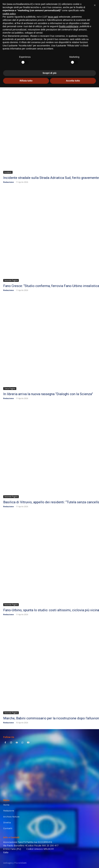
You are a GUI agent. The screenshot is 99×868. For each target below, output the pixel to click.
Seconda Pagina (11, 280)
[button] (95, 786)
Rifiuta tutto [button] (26, 861)
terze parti (53, 798)
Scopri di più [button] (50, 854)
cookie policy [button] (9, 794)
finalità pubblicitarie (69, 807)
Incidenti (8, 172)
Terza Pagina (10, 388)
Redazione (8, 182)
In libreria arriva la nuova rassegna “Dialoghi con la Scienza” (48, 394)
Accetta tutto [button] (73, 861)
